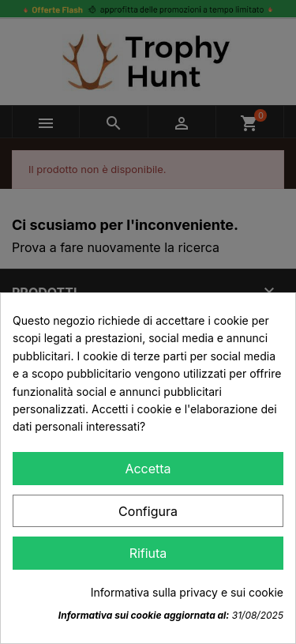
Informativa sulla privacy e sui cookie (187, 592)
